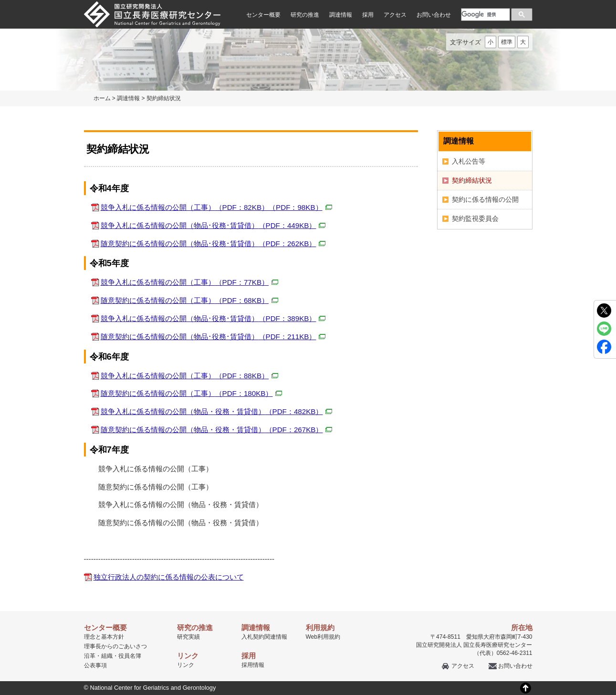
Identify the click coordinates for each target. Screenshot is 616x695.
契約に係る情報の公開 (485, 199)
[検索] (485, 14)
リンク (186, 665)
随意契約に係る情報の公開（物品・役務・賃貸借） (217, 430)
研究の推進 (305, 15)
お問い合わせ (434, 15)
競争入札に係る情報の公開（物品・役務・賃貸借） (217, 411)
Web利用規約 (323, 637)
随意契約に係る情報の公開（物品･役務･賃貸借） (213, 244)
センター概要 (263, 15)
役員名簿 (130, 656)
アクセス (395, 15)
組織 (107, 656)
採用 (368, 15)
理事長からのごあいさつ (115, 646)
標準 (507, 42)
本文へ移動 (288, 0)
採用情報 (253, 665)
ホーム (102, 98)
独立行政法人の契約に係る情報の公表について (169, 577)
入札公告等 (469, 161)
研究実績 (188, 637)
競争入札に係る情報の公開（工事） (216, 207)
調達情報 (341, 15)
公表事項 (95, 665)
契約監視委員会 (475, 218)
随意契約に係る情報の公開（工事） (190, 300)
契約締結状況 (472, 180)
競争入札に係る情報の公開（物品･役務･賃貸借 (213, 318)
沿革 (90, 656)
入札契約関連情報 (264, 637)
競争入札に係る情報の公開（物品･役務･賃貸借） (213, 225)
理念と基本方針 (104, 637)
